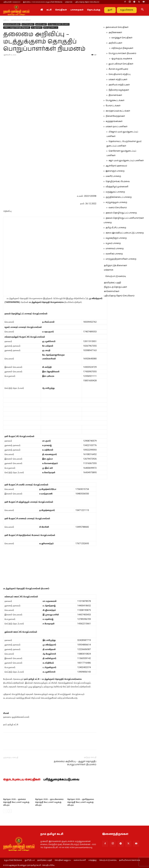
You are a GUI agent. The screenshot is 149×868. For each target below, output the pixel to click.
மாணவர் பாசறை (115, 249)
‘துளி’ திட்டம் (30, 860)
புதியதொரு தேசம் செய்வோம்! (87, 2)
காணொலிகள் (112, 291)
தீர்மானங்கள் (115, 95)
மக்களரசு (69, 2)
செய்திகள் (61, 10)
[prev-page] (5, 811)
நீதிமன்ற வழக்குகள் (119, 90)
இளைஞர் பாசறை (115, 171)
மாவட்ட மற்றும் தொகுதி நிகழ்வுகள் (17, 27)
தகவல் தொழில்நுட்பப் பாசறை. (121, 213)
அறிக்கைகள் (115, 33)
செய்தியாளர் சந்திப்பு (120, 74)
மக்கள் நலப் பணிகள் (117, 127)
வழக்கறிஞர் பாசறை (116, 238)
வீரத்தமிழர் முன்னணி (117, 187)
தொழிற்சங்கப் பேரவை (118, 181)
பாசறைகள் (77, 10)
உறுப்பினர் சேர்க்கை (13, 860)
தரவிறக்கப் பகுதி (112, 283)
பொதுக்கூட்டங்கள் (115, 100)
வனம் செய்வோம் (118, 208)
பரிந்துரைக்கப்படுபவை (61, 780)
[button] (142, 10)
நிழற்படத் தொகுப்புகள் (115, 287)
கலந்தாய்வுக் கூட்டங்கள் (118, 111)
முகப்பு (6, 20)
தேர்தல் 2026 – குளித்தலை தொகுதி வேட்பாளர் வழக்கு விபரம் (81, 802)
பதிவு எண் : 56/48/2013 (12, 2)
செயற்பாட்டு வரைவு (116, 276)
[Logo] (16, 10)
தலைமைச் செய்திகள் (12, 24)
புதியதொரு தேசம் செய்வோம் (119, 296)
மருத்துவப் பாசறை (115, 192)
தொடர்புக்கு (94, 10)
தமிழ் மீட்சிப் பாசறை (116, 228)
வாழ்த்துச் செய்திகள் (122, 38)
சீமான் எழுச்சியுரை (118, 69)
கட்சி (49, 10)
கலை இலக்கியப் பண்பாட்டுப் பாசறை (125, 233)
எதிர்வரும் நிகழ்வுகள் (122, 48)
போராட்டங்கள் (113, 106)
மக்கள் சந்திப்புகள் (118, 80)
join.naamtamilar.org (84, 848)
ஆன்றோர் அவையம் (116, 166)
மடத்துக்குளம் (37, 27)
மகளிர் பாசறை (113, 176)
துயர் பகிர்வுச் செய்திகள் (121, 64)
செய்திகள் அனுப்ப (63, 860)
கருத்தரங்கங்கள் (114, 121)
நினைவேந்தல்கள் (115, 116)
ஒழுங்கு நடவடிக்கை (122, 59)
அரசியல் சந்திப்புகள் (119, 85)
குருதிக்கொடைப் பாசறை (119, 197)
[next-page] (10, 811)
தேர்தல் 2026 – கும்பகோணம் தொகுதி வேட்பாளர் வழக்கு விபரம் (49, 802)
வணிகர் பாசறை (114, 254)
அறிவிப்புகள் (41, 24)
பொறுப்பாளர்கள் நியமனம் (59, 24)
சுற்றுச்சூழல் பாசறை (116, 202)
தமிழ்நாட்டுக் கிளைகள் (115, 266)
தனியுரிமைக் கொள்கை (130, 860)
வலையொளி (80, 860)
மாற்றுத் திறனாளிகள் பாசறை (121, 259)
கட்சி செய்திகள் (28, 24)
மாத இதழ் (93, 860)
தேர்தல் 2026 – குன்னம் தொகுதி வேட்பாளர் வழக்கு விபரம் (16, 802)
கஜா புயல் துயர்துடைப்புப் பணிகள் (126, 161)
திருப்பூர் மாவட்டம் (51, 27)
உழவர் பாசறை (113, 243)
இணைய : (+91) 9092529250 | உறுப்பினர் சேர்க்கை (43, 2)
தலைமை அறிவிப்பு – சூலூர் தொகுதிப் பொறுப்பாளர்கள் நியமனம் (75, 763)
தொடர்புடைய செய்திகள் (22, 780)
